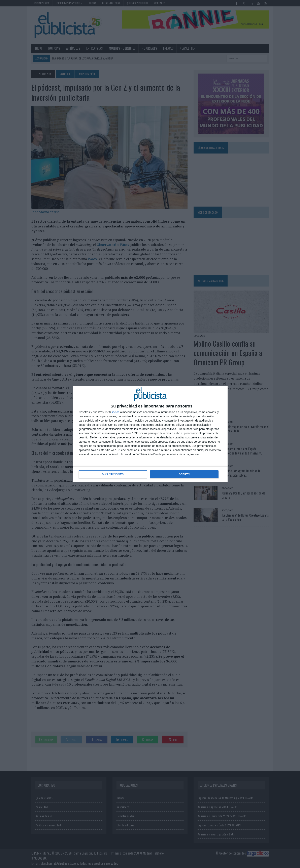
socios (115, 412)
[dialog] (150, 434)
